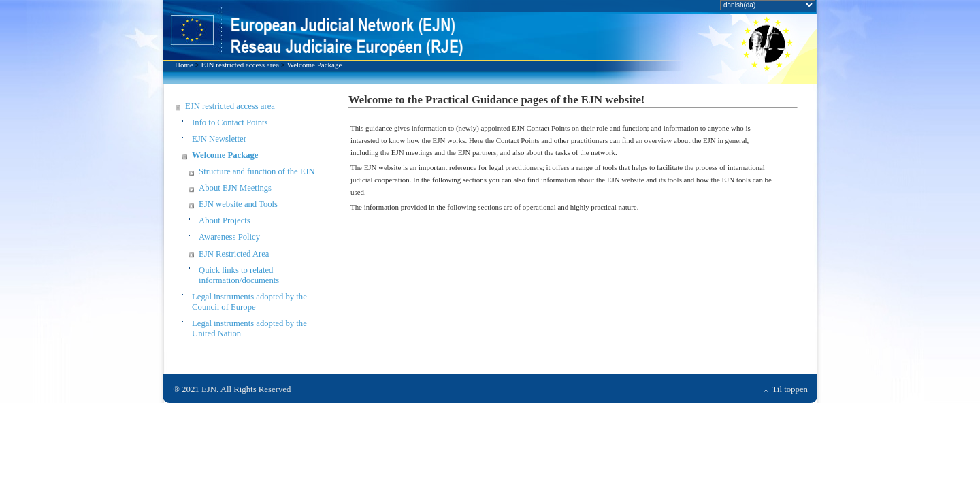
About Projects (225, 220)
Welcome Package (315, 65)
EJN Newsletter (219, 139)
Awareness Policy (229, 237)
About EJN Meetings (235, 188)
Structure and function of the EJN (257, 171)
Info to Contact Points (230, 122)
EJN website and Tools (238, 204)
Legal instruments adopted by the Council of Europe (249, 302)
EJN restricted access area (241, 65)
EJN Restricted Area (234, 254)
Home (184, 65)
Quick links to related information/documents (239, 275)
